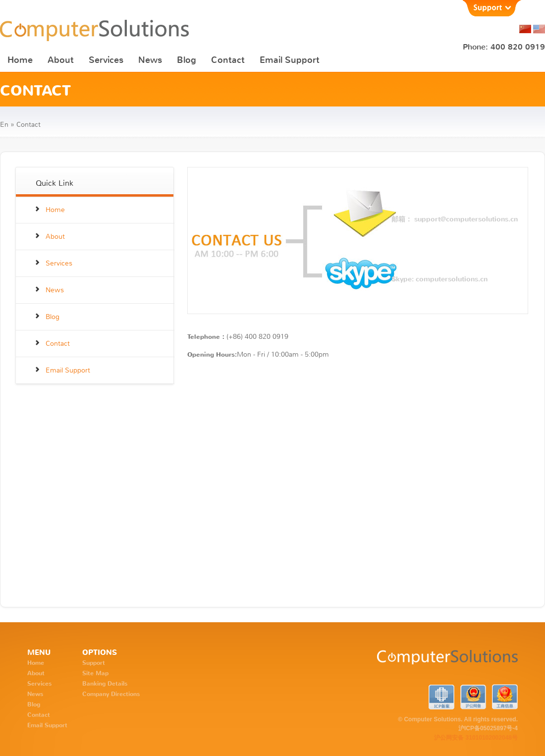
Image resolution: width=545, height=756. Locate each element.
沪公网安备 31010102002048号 (476, 738)
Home (20, 60)
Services (106, 60)
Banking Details (105, 684)
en (4, 124)
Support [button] (491, 8)
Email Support (290, 60)
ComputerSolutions (410, 662)
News (150, 60)
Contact (228, 60)
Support (94, 663)
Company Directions (111, 694)
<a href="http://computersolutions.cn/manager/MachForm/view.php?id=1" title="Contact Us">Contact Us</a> (358, 479)
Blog (187, 60)
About (61, 60)
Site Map (95, 673)
